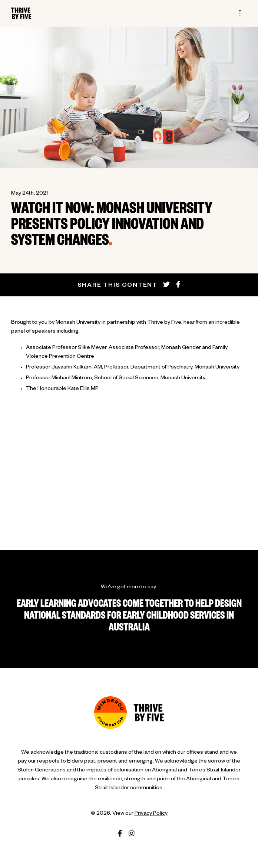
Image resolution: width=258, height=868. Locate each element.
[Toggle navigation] (240, 13)
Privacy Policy (151, 814)
